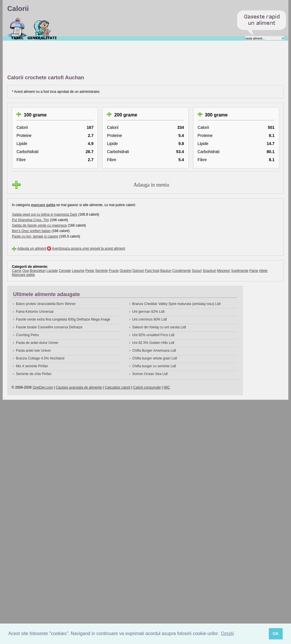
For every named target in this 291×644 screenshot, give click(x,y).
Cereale (65, 271)
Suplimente (240, 271)
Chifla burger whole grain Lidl (155, 358)
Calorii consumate (147, 387)
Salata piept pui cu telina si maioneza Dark (45, 214)
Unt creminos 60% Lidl (150, 319)
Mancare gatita (23, 275)
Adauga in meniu (151, 185)
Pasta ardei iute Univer (33, 351)
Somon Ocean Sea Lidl (150, 374)
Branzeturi (38, 271)
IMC (167, 387)
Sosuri (197, 271)
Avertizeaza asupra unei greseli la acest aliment (88, 248)
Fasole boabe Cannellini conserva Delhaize (49, 327)
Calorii (17, 29)
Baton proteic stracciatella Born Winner (46, 304)
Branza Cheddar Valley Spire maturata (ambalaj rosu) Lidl (176, 304)
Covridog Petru (27, 335)
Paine (254, 271)
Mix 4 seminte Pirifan (32, 366)
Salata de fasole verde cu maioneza (39, 225)
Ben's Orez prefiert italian (31, 231)
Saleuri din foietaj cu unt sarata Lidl (159, 327)
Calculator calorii (118, 387)
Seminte (101, 271)
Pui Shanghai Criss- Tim (30, 220)
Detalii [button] (227, 633)
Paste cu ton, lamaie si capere (35, 236)
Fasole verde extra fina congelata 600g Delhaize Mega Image (63, 319)
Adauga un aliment (32, 248)
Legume (78, 271)
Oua (25, 271)
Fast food (152, 271)
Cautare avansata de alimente (79, 387)
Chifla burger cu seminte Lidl (154, 366)
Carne (17, 271)
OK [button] (276, 634)
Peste (90, 271)
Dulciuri (138, 271)
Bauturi (166, 271)
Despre (42, 29)
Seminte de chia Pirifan (34, 374)
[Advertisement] (112, 58)
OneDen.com (43, 387)
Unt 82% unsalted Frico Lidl (153, 335)
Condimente (182, 271)
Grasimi (125, 271)
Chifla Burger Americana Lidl (154, 351)
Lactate (52, 271)
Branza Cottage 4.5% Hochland (40, 358)
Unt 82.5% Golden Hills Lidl (153, 343)
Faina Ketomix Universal (35, 312)
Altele (263, 271)
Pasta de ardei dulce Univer (37, 343)
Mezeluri (223, 271)
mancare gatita (43, 205)
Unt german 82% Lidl (148, 312)
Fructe (114, 271)
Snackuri (209, 271)
